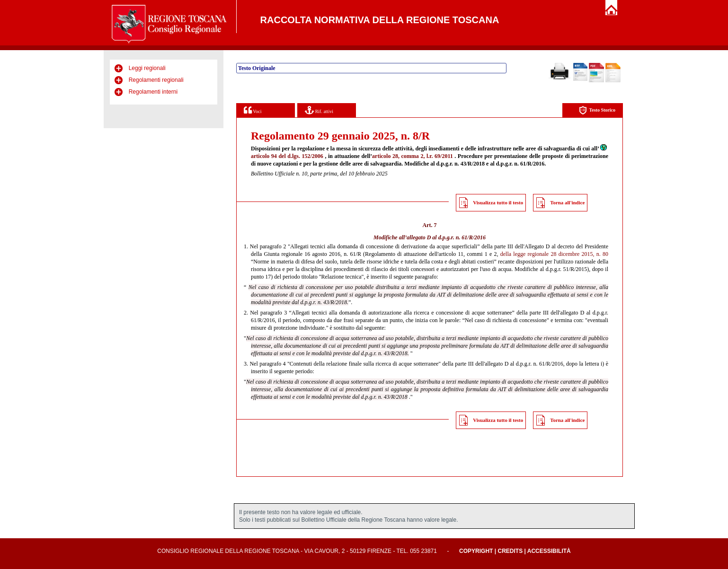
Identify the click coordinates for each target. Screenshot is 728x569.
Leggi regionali (147, 68)
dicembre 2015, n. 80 (583, 254)
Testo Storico (597, 110)
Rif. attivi (319, 110)
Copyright (476, 551)
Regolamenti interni (153, 92)
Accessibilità (549, 551)
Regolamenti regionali (156, 80)
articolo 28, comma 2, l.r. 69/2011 (413, 156)
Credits (510, 551)
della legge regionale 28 (528, 254)
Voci (253, 110)
